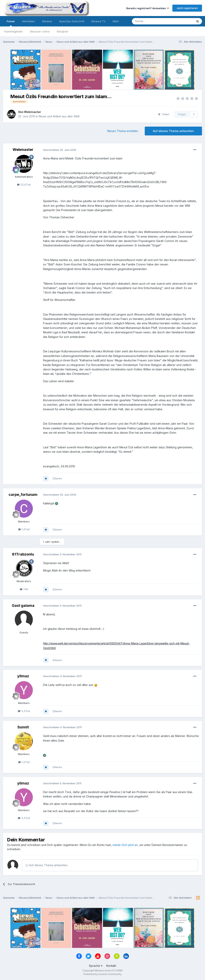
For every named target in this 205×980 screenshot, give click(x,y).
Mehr (116, 21)
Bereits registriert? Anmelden (148, 8)
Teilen (164, 114)
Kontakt (111, 966)
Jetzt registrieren (187, 8)
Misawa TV (98, 21)
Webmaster (33, 112)
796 (24, 589)
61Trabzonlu (23, 554)
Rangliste (63, 31)
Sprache (96, 966)
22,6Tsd (24, 185)
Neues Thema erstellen (123, 131)
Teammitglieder (13, 31)
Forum (11, 23)
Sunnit (23, 727)
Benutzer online (40, 31)
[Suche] (150, 21)
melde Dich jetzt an (125, 845)
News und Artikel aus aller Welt (59, 116)
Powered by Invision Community (102, 974)
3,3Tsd (24, 711)
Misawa (47, 21)
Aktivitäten (29, 21)
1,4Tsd (24, 529)
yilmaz (23, 676)
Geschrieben (60, 150)
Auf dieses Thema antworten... (47, 865)
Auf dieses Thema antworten (173, 131)
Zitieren (57, 478)
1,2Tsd (24, 762)
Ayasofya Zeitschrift (72, 21)
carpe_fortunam (23, 495)
